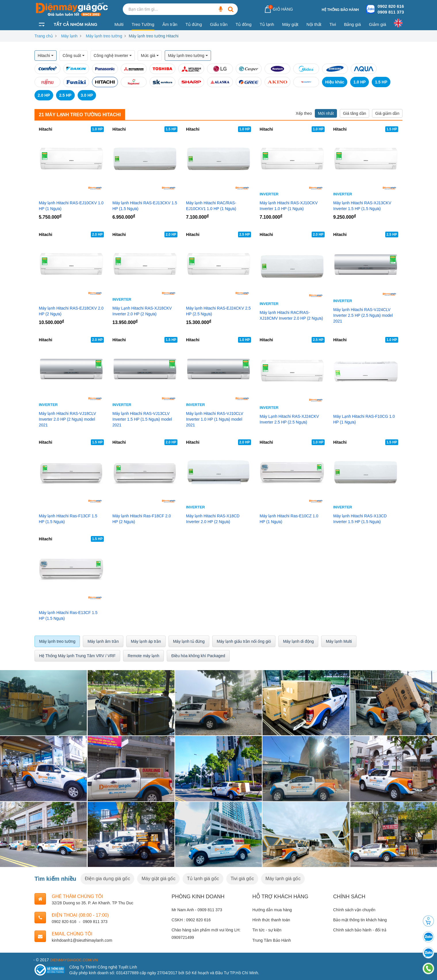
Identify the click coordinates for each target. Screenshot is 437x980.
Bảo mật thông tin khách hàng (360, 920)
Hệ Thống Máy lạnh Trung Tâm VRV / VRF (77, 656)
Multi (119, 24)
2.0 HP (44, 95)
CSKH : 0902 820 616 (191, 920)
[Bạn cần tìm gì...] (221, 9)
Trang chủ (44, 36)
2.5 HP (65, 95)
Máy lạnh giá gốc (283, 879)
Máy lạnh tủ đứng (189, 641)
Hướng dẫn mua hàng (272, 910)
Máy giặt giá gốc (158, 879)
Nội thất (314, 24)
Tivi (333, 24)
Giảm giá (377, 24)
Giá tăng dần (354, 113)
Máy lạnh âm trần (103, 641)
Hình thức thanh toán (271, 920)
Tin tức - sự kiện (267, 930)
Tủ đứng (194, 24)
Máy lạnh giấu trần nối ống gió (244, 641)
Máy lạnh (69, 36)
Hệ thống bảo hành (340, 10)
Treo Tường (143, 24)
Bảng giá (352, 24)
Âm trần (170, 24)
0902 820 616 (391, 6)
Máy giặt (290, 24)
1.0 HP (360, 82)
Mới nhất (326, 113)
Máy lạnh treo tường (104, 36)
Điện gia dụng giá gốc (107, 879)
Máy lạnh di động (298, 641)
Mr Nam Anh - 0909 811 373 (197, 910)
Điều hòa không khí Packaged (198, 656)
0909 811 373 (391, 12)
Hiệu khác (335, 82)
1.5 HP (381, 82)
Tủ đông (244, 24)
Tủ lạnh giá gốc (203, 879)
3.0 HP (87, 95)
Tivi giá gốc (242, 879)
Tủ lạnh (267, 24)
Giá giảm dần (387, 113)
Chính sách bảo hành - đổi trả (360, 930)
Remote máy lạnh (143, 656)
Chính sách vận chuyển (354, 910)
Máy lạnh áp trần (146, 641)
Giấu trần (219, 24)
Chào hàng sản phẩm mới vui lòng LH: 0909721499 (206, 934)
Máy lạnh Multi (339, 641)
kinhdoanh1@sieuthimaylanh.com (82, 940)
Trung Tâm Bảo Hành (272, 940)
